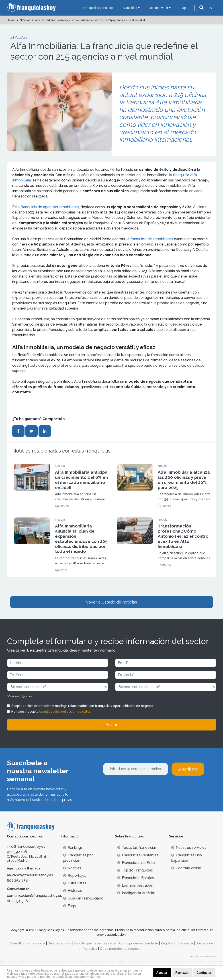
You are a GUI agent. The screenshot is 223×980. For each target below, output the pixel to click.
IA (210, 8)
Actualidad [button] (130, 8)
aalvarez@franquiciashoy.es (30, 875)
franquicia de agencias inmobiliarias (49, 207)
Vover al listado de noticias (111, 602)
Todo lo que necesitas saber (95, 943)
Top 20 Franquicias (135, 870)
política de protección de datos (67, 712)
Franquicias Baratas (136, 878)
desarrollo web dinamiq (203, 957)
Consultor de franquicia (27, 943)
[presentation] (137, 788)
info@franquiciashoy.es (26, 846)
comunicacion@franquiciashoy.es (34, 896)
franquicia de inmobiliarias (152, 239)
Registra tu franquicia (177, 943)
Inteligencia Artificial (136, 893)
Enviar (111, 725)
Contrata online (186, 868)
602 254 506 (17, 901)
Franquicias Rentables (138, 855)
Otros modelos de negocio (120, 949)
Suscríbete (188, 769)
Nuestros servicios (189, 848)
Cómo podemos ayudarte (139, 943)
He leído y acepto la (51, 712)
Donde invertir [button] (158, 8)
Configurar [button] (204, 973)
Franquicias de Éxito (136, 863)
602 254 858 (17, 880)
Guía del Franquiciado (83, 898)
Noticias (72, 868)
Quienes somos (59, 943)
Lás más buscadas (135, 885)
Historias (73, 891)
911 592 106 (17, 852)
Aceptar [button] (162, 973)
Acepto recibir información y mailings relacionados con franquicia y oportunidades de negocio (82, 706)
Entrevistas (75, 883)
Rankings (73, 848)
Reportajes (75, 876)
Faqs (183, 8)
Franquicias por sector (98, 8)
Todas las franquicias (137, 848)
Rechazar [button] (182, 973)
